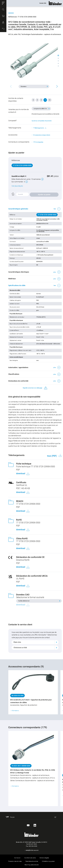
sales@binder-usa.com (32, 850)
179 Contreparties (38, 142)
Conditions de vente (30, 858)
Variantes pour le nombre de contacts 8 (19, 111)
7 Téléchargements (40, 128)
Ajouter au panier (44, 195)
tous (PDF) (52, 456)
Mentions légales (44, 858)
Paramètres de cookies (32, 861)
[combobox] (35, 642)
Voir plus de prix (17, 186)
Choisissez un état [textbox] (20, 648)
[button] (3, 3)
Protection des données (15, 861)
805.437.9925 (33, 844)
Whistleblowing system (48, 861)
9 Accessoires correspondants (42, 135)
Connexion (17, 858)
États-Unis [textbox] (17, 642)
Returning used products (32, 865)
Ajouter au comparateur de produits (42, 121)
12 (50, 100)
